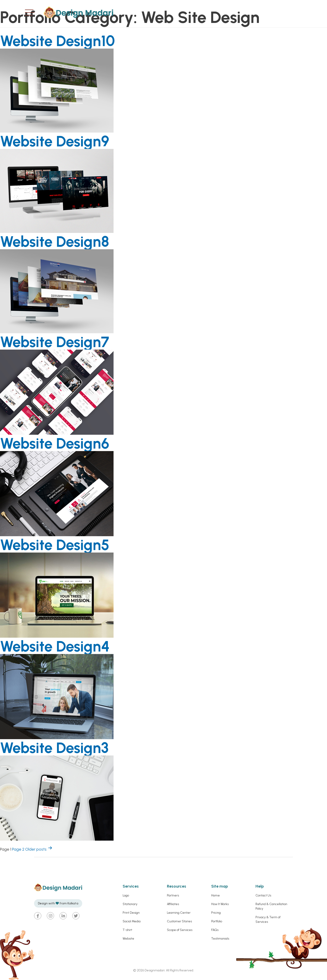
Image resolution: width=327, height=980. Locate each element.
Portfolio (217, 921)
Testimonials (220, 939)
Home (216, 895)
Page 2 (18, 849)
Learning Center (179, 913)
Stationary (130, 904)
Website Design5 (60, 544)
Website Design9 (60, 141)
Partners (173, 895)
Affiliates (173, 904)
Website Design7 (60, 341)
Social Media (132, 921)
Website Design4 (60, 646)
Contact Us (263, 895)
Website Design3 (60, 747)
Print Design (131, 913)
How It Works (220, 904)
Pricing (216, 913)
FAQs (215, 930)
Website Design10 (63, 40)
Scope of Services (180, 930)
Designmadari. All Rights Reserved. (169, 970)
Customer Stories (179, 921)
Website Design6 (60, 443)
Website (128, 939)
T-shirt (127, 930)
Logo (126, 895)
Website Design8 (60, 241)
